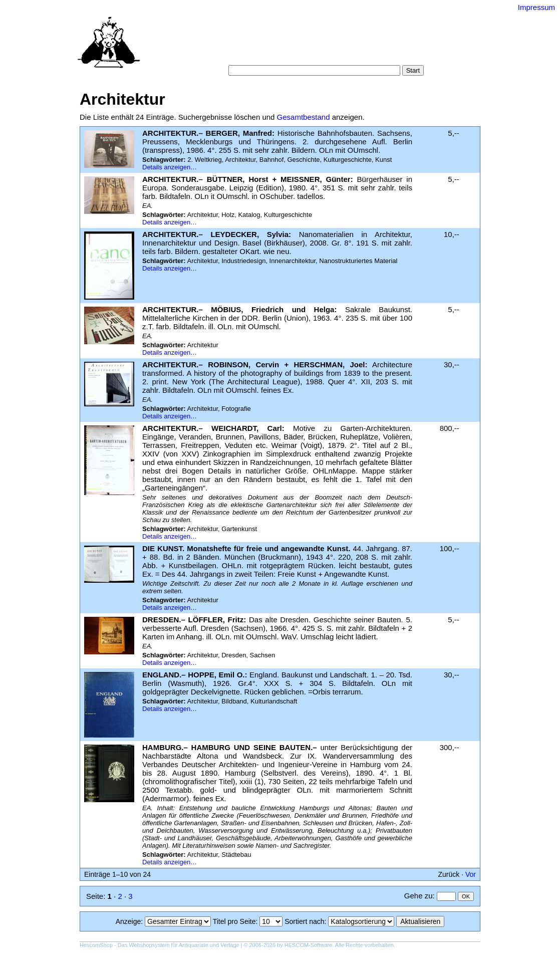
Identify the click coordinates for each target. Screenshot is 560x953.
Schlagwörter (339, 45)
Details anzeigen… (170, 167)
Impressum (536, 7)
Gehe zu (418, 896)
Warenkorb (258, 55)
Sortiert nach (304, 921)
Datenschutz (326, 55)
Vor (471, 874)
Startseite (225, 45)
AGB (291, 55)
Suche (258, 45)
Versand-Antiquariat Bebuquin (315, 23)
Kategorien (293, 45)
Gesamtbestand (304, 117)
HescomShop (96, 945)
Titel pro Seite (234, 921)
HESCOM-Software (308, 945)
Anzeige (128, 921)
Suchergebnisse (394, 45)
